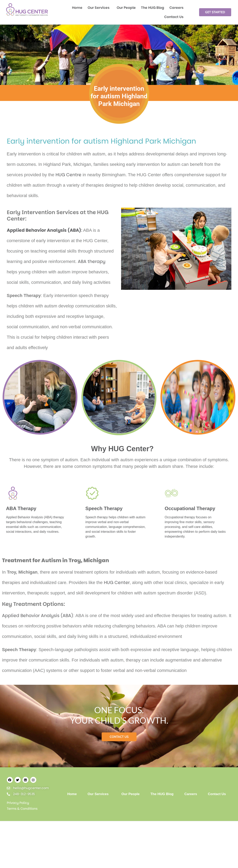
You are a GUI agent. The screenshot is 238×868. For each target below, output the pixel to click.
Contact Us (174, 17)
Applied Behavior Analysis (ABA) (38, 616)
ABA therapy (92, 261)
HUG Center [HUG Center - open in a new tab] (117, 583)
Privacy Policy (18, 803)
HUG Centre (68, 175)
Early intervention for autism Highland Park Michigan (101, 141)
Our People (126, 8)
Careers (176, 8)
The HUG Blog (153, 8)
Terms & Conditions (22, 809)
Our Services (100, 8)
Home (77, 8)
